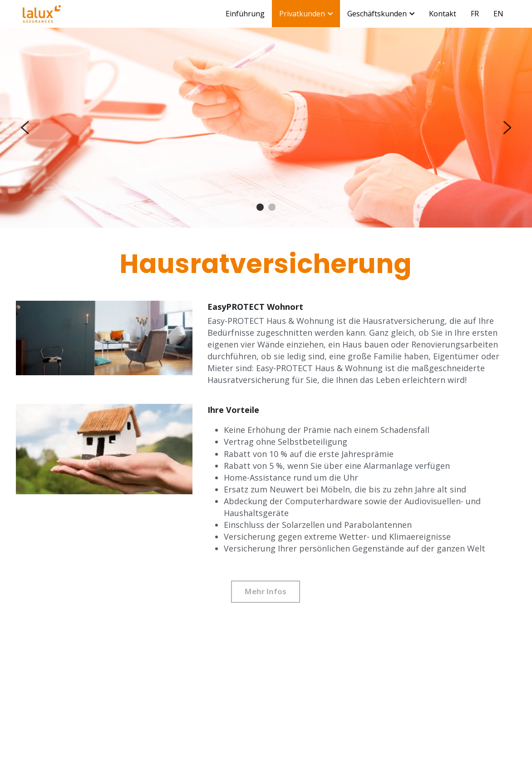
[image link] (42, 13)
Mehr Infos (266, 591)
